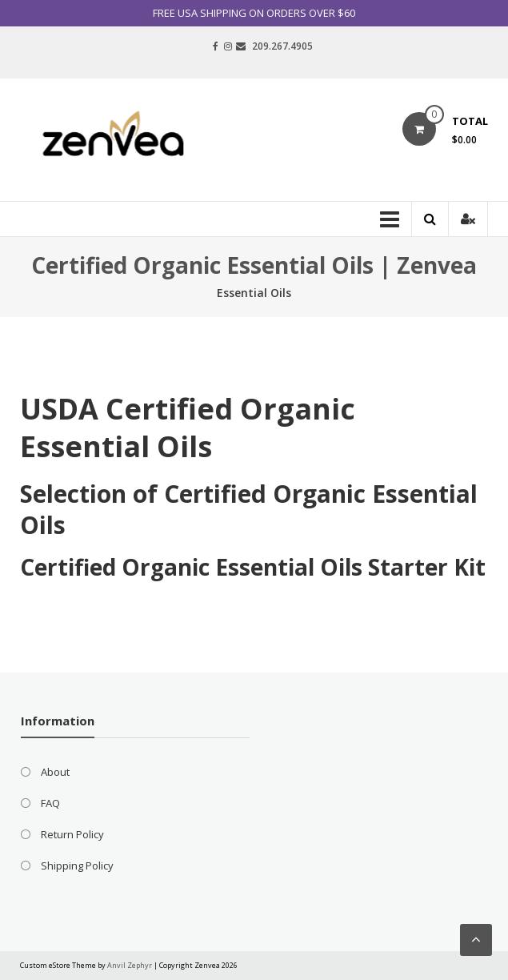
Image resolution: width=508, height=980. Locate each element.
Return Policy (72, 834)
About (55, 772)
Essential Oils (254, 293)
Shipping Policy (77, 866)
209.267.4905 (282, 46)
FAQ (50, 803)
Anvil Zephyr (130, 965)
